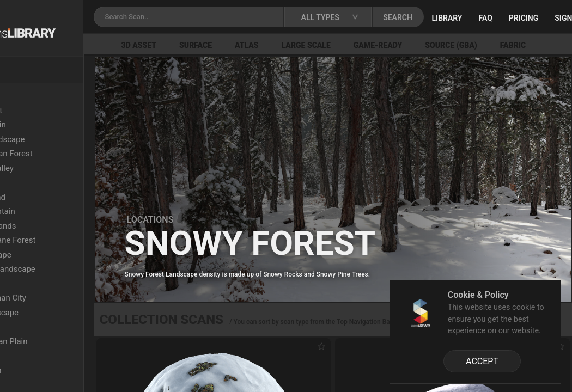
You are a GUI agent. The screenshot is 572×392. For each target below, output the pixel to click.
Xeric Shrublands (56, 226)
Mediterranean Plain (62, 341)
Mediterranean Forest (65, 154)
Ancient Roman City (61, 298)
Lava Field (44, 284)
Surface (257, 45)
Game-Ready (439, 45)
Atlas (308, 45)
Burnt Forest (48, 384)
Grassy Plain (48, 327)
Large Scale (367, 45)
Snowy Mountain (56, 211)
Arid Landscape (54, 255)
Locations (32, 96)
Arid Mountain (51, 125)
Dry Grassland (51, 197)
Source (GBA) (512, 45)
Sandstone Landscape (66, 269)
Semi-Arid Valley (55, 168)
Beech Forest (49, 111)
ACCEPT (482, 361)
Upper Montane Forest (66, 240)
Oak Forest (45, 356)
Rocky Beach (49, 370)
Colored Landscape (61, 139)
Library (520, 18)
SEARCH (471, 17)
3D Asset (200, 45)
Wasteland (45, 182)
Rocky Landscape (57, 313)
